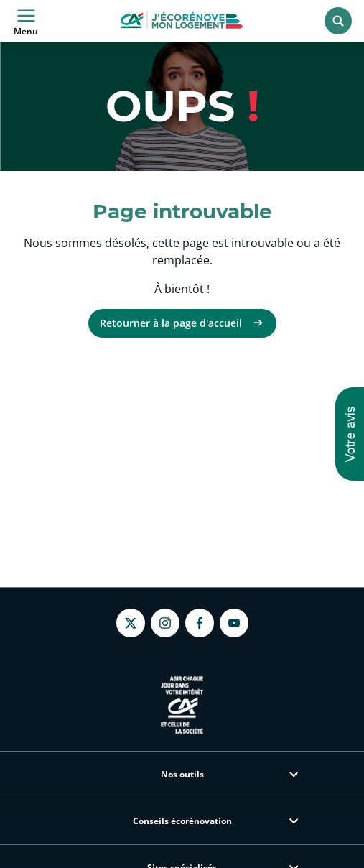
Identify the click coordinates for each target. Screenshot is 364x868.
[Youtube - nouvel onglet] (234, 623)
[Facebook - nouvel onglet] (200, 623)
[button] (350, 434)
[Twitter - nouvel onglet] (131, 623)
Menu (26, 21)
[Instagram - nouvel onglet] (165, 623)
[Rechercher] (338, 21)
